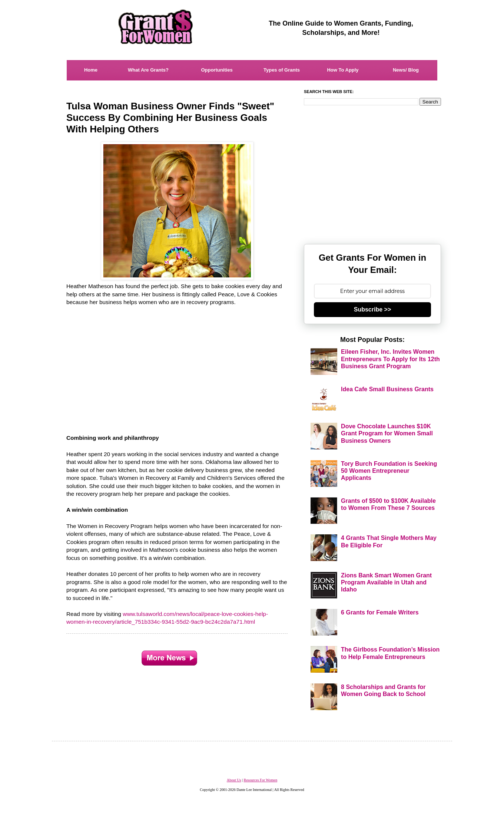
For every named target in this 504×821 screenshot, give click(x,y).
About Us (234, 780)
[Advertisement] (178, 366)
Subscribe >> (373, 309)
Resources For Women (260, 780)
